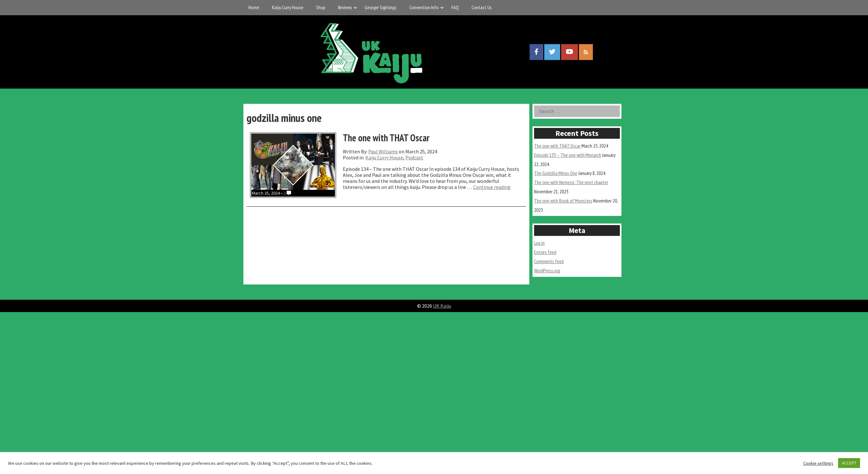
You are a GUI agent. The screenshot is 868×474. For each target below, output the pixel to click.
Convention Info (424, 7)
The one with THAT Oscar (557, 146)
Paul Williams (383, 151)
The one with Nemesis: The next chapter (571, 182)
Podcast (414, 157)
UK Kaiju (442, 306)
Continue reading (492, 187)
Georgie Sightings (381, 7)
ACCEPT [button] (849, 463)
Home (254, 7)
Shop (321, 7)
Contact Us (482, 7)
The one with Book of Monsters (563, 201)
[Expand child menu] (355, 7)
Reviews (345, 7)
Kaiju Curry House (288, 7)
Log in (539, 243)
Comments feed (549, 261)
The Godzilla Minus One (556, 173)
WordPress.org (547, 270)
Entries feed (545, 252)
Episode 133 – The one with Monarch (568, 155)
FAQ (455, 7)
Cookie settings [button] (818, 463)
